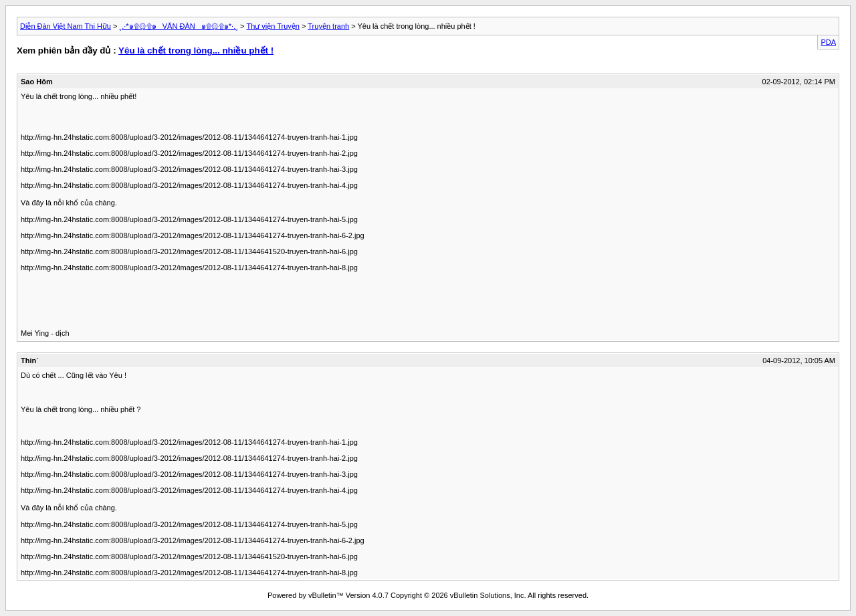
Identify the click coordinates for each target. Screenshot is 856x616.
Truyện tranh (328, 26)
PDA (828, 42)
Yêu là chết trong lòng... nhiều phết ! (196, 50)
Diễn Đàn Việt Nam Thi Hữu (66, 26)
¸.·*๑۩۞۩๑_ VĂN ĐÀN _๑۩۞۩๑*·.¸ (179, 26)
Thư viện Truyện (273, 26)
